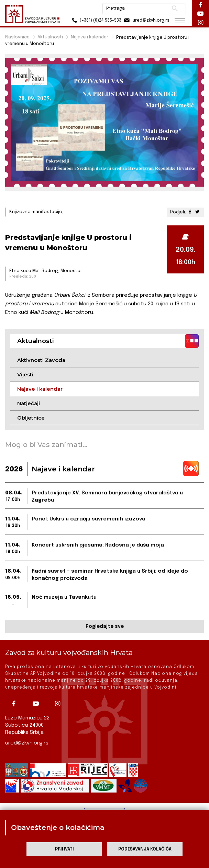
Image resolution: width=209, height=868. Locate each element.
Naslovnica (17, 37)
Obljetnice (31, 418)
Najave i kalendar (90, 37)
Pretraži (175, 9)
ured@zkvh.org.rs (27, 743)
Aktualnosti (50, 37)
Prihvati (64, 849)
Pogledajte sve (105, 626)
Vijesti (25, 374)
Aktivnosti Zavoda (41, 360)
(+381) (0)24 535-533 (96, 20)
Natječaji (29, 403)
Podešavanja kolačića (145, 849)
